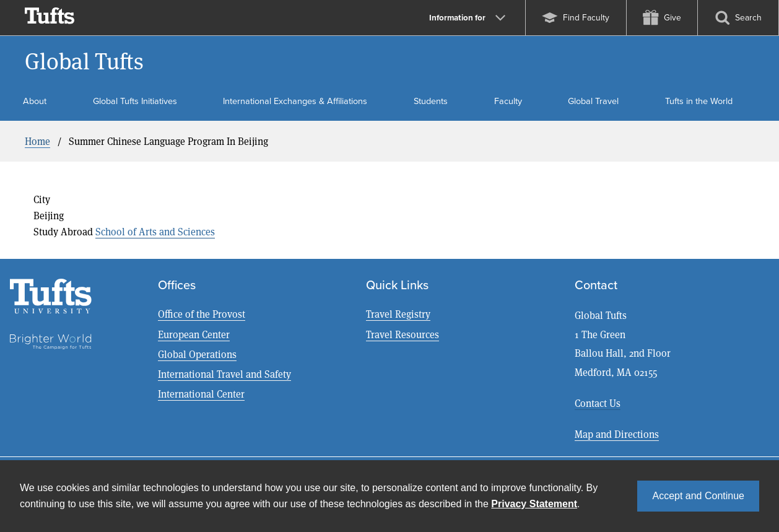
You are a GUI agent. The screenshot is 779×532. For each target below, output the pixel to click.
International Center (201, 394)
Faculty (508, 101)
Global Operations (197, 354)
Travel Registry (398, 314)
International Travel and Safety (224, 374)
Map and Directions (617, 434)
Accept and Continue (698, 496)
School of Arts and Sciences (155, 231)
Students (431, 101)
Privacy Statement (534, 504)
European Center (194, 334)
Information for (467, 17)
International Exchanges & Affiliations (295, 101)
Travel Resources (403, 334)
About (35, 101)
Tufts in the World (699, 101)
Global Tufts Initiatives (135, 101)
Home (37, 141)
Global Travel (593, 101)
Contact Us (598, 403)
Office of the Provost (202, 314)
